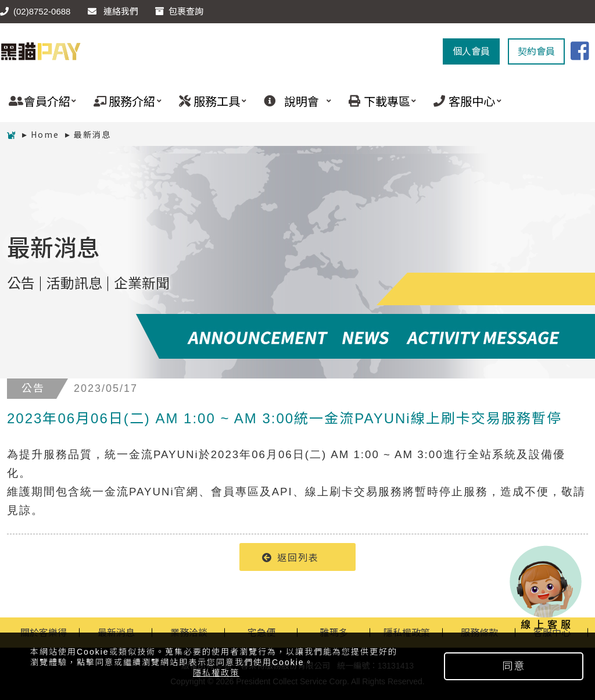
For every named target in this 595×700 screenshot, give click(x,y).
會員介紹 (38, 101)
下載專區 (378, 101)
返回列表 (291, 557)
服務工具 (208, 101)
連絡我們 (113, 11)
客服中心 (463, 101)
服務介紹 (123, 101)
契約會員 (536, 51)
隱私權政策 (216, 673)
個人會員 (471, 51)
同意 (514, 666)
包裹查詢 (179, 11)
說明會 (293, 101)
